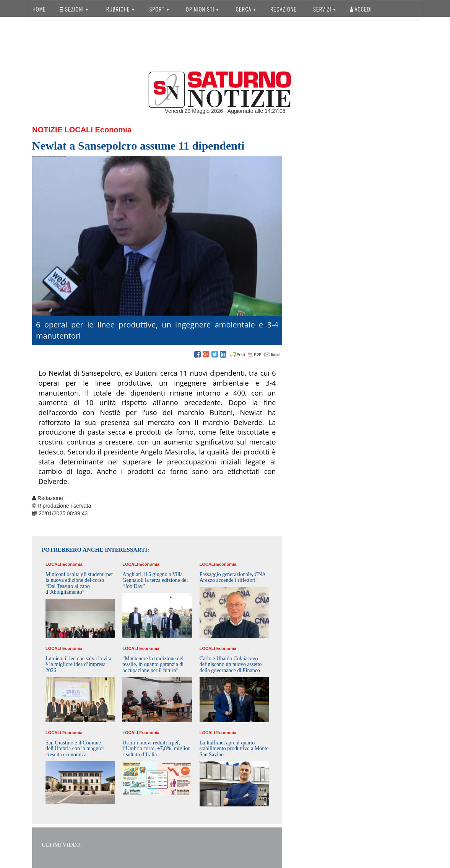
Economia (113, 130)
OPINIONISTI (202, 9)
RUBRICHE (120, 9)
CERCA (246, 9)
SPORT (159, 9)
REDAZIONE (284, 9)
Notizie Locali (63, 130)
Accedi (361, 9)
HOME (40, 9)
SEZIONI (74, 9)
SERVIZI (324, 9)
